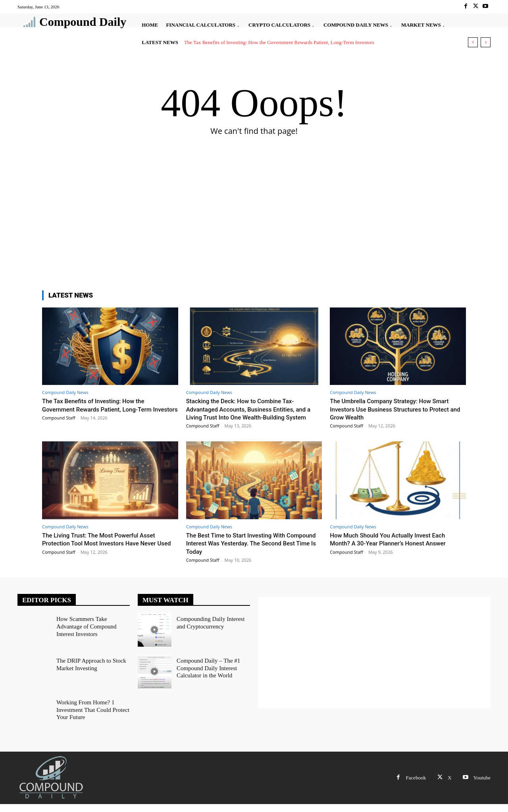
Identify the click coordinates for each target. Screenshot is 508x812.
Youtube (482, 786)
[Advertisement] (254, 223)
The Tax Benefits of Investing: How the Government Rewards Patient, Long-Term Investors (279, 42)
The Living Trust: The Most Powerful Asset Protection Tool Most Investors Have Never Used (107, 551)
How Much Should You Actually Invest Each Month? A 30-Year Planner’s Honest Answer (395, 547)
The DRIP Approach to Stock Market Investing (89, 671)
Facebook (416, 786)
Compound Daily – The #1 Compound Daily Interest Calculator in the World (206, 675)
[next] (486, 42)
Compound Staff (59, 426)
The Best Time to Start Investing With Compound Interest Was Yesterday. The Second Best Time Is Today (245, 551)
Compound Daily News (65, 392)
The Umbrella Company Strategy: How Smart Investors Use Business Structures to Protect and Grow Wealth (397, 409)
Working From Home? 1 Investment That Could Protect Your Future (90, 716)
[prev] (473, 42)
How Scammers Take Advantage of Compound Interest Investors (93, 630)
